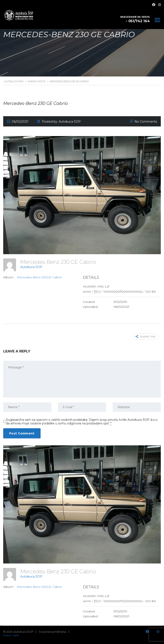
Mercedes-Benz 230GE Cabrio (40, 277)
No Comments (146, 122)
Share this (145, 337)
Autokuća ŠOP (31, 267)
